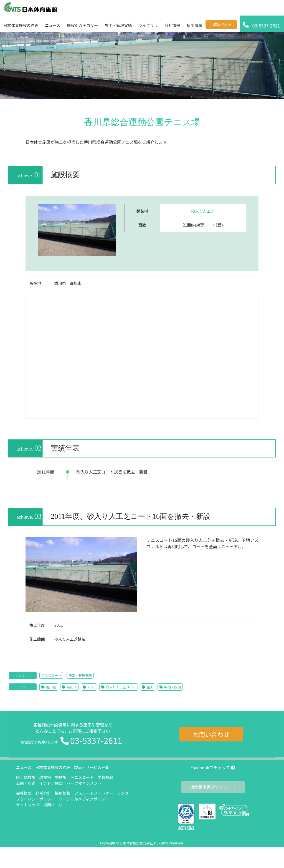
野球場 (61, 777)
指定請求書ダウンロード (213, 787)
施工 (150, 687)
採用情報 (63, 793)
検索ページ (53, 805)
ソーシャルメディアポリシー (84, 799)
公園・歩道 (26, 783)
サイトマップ (28, 805)
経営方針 (43, 793)
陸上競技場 (26, 777)
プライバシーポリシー (35, 799)
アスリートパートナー (94, 793)
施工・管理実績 (80, 675)
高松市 (72, 687)
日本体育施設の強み (53, 767)
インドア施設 (51, 783)
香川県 (51, 687)
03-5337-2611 (96, 740)
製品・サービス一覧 (92, 767)
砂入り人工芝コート (121, 687)
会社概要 (24, 793)
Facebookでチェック (213, 767)
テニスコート (51, 675)
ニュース (24, 767)
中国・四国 (173, 687)
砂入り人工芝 (203, 211)
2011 (91, 687)
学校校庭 (105, 777)
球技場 (45, 777)
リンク (123, 793)
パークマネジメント (84, 783)
